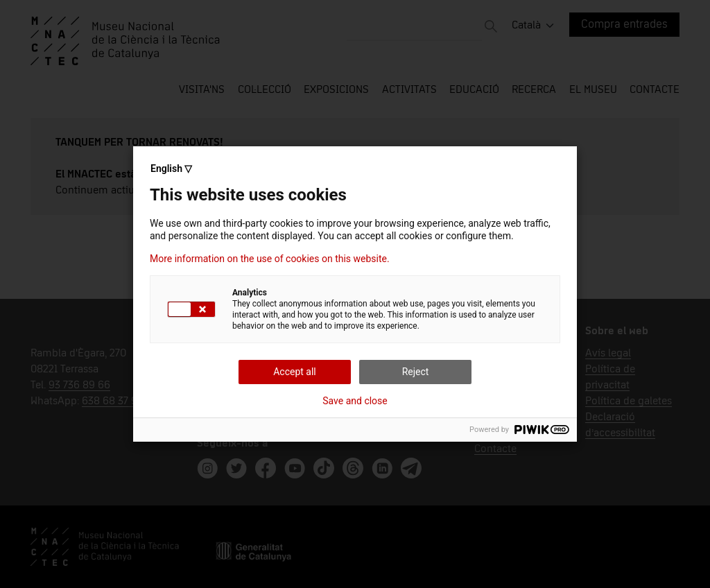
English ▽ (171, 168)
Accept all (295, 372)
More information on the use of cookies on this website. (270, 259)
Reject (416, 372)
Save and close (355, 401)
